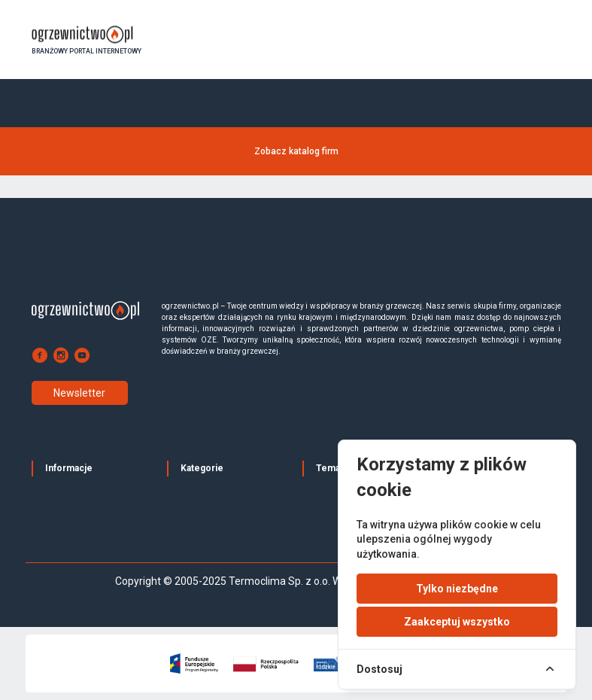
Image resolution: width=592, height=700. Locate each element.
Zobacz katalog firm (296, 151)
